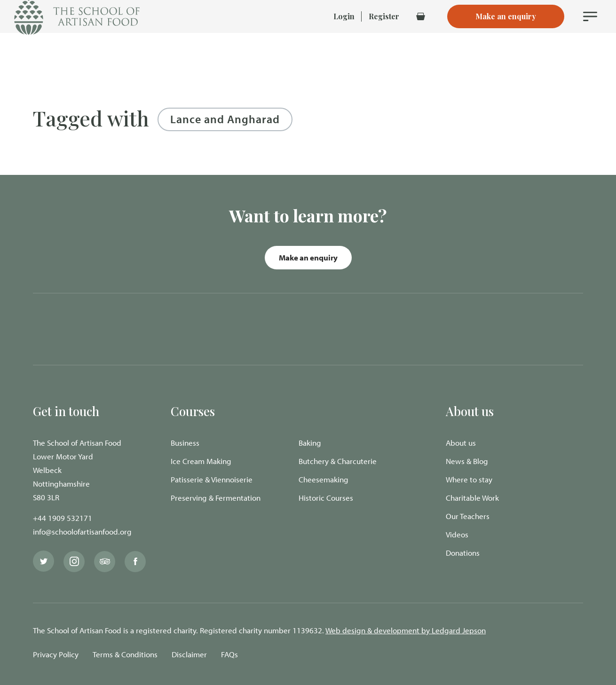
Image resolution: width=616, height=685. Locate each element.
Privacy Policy (56, 654)
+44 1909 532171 (63, 518)
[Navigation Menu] (590, 33)
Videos (457, 534)
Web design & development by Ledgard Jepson (406, 630)
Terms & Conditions (125, 654)
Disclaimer (189, 654)
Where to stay (469, 479)
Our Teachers (468, 516)
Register (384, 33)
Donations (463, 553)
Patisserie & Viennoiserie (212, 479)
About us (461, 443)
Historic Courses (326, 498)
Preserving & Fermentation (216, 498)
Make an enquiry (308, 257)
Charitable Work (472, 498)
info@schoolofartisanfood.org (82, 531)
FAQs (229, 654)
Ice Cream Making (201, 461)
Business (185, 443)
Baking (310, 443)
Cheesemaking (324, 479)
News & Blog (467, 461)
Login (344, 33)
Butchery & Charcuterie (338, 461)
